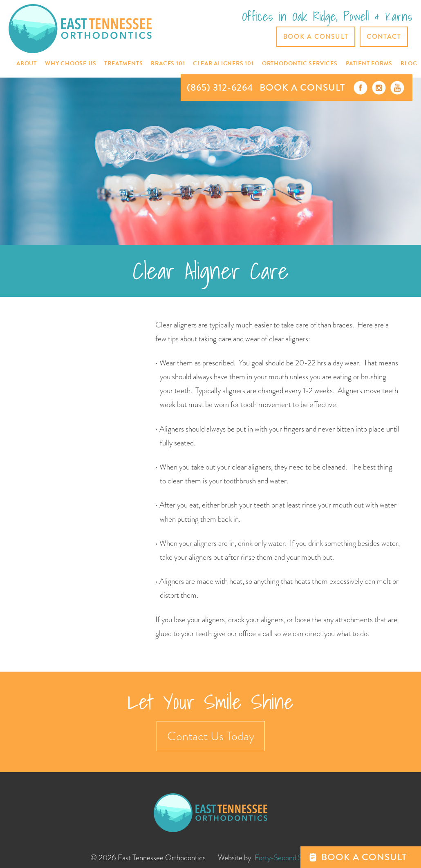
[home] (80, 28)
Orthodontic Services (300, 63)
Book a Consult (316, 37)
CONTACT (384, 37)
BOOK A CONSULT (302, 88)
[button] (27, 64)
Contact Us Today (211, 736)
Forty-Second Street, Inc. (293, 858)
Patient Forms (369, 63)
